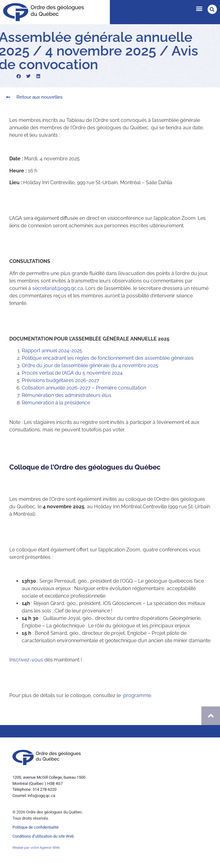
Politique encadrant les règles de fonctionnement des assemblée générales (108, 358)
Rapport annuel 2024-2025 (52, 351)
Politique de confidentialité (36, 827)
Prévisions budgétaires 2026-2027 (61, 380)
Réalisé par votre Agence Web (36, 848)
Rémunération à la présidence (56, 403)
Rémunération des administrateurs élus (67, 395)
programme (137, 695)
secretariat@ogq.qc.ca (58, 288)
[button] (199, 8)
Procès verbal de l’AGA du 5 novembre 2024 (72, 373)
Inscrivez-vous (26, 660)
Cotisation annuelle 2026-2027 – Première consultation (84, 388)
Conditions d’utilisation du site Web (43, 836)
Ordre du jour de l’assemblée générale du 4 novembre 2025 (90, 365)
